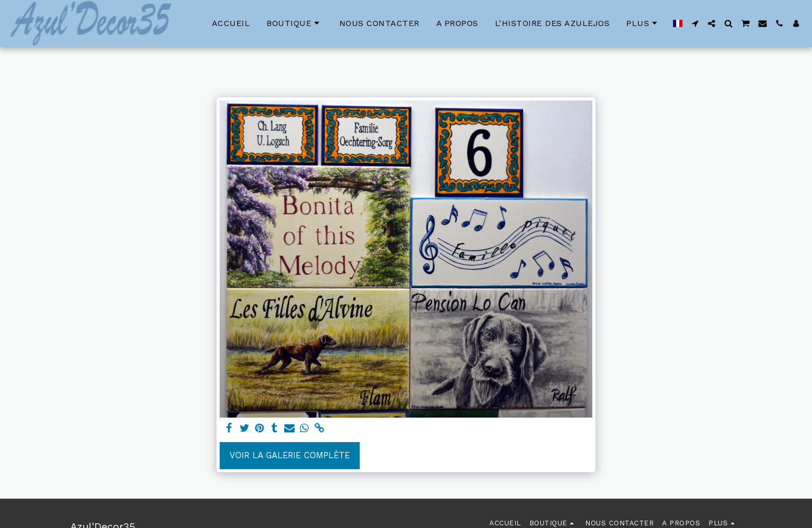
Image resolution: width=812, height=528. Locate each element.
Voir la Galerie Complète (290, 455)
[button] (695, 23)
